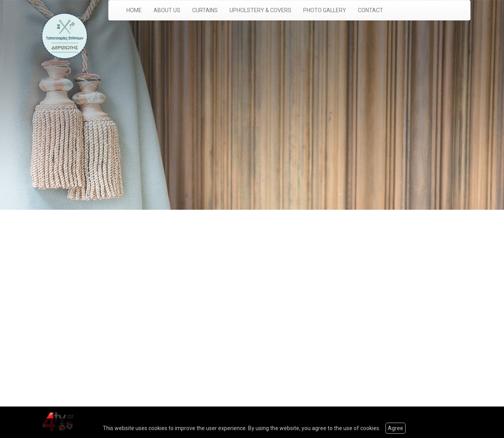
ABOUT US (167, 10)
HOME (134, 10)
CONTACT (371, 10)
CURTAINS (205, 10)
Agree (396, 428)
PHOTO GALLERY (325, 10)
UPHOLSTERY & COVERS (260, 10)
